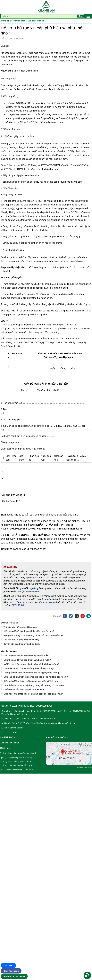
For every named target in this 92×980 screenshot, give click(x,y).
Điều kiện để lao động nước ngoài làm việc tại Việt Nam (31, 681)
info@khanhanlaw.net (29, 591)
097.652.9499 (19, 605)
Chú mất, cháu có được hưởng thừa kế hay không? (29, 668)
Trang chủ (6, 21)
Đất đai (31, 21)
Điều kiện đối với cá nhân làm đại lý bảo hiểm (26, 656)
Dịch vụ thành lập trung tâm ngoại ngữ (18, 753)
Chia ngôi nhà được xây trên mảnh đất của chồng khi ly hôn (33, 694)
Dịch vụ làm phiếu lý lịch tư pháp (15, 761)
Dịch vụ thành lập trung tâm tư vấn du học (16, 758)
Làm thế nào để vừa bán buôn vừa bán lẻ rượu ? (27, 660)
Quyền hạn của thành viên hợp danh (22, 644)
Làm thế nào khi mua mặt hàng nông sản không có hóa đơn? (34, 685)
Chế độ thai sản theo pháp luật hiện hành (24, 690)
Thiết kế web (82, 768)
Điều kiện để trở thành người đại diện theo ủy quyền (29, 631)
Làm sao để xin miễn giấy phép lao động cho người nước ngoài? (36, 677)
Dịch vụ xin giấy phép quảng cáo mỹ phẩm (17, 770)
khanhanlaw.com (47, 602)
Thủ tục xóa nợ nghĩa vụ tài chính (20, 627)
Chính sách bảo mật (9, 743)
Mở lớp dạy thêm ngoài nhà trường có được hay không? (31, 664)
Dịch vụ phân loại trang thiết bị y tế (16, 765)
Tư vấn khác (19, 21)
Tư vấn (40, 21)
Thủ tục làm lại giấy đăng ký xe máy (21, 640)
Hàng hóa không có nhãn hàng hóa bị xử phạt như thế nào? (33, 635)
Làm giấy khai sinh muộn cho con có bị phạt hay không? (32, 673)
